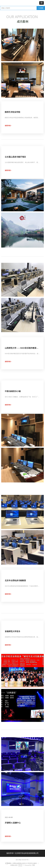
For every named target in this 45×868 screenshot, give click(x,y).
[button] (42, 3)
